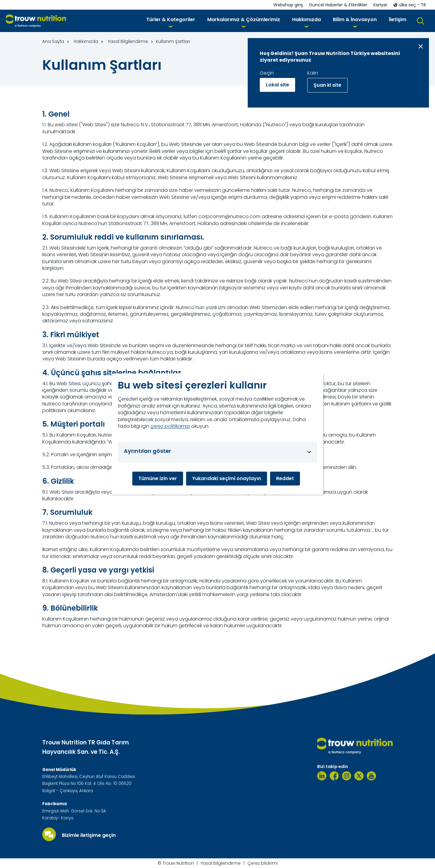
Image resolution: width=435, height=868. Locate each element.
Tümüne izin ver (158, 478)
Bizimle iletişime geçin (89, 835)
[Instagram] (347, 776)
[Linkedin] (322, 776)
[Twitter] (359, 776)
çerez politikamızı (170, 426)
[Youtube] (371, 776)
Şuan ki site (327, 85)
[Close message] (421, 46)
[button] (171, 21)
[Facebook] (334, 776)
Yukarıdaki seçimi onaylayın (227, 478)
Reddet (285, 478)
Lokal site (277, 85)
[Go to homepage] (36, 21)
